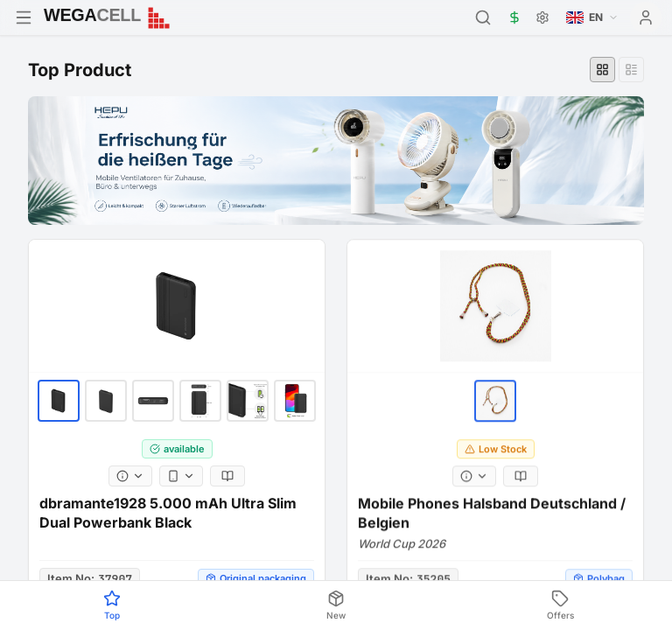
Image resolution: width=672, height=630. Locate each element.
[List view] (631, 70)
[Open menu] (24, 17)
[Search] (483, 17)
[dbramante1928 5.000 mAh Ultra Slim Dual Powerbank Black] (177, 314)
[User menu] (646, 17)
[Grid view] (602, 70)
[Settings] (542, 17)
